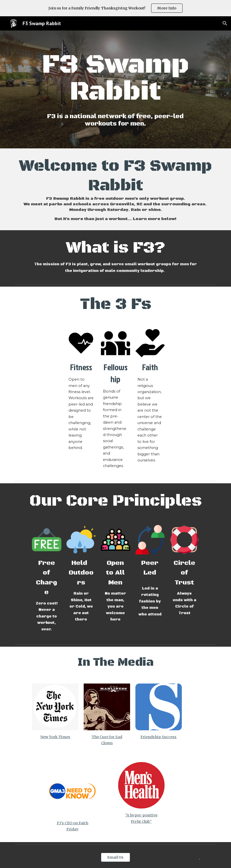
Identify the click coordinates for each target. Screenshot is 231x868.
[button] (225, 23)
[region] (115, 8)
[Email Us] (115, 857)
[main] (115, 79)
